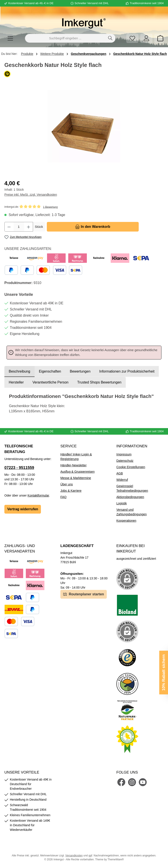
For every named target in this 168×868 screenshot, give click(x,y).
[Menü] (10, 38)
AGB (120, 473)
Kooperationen (126, 521)
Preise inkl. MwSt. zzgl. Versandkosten (31, 195)
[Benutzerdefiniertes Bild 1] (127, 605)
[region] (84, 126)
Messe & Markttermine (76, 478)
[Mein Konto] (146, 38)
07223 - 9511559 (19, 468)
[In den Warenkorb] (93, 227)
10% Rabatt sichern (164, 673)
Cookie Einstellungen (131, 467)
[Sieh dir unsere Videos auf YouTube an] (143, 782)
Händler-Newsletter (73, 465)
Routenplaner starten (84, 594)
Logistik (122, 503)
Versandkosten (74, 856)
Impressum (124, 454)
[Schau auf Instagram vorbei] (132, 782)
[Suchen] (110, 38)
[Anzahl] (19, 227)
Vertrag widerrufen (23, 509)
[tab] (19, 371)
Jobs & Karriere (71, 491)
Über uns (67, 484)
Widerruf (122, 480)
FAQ (63, 497)
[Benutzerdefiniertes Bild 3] (127, 658)
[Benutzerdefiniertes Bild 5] (127, 710)
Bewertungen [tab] (80, 371)
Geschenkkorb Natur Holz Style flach (140, 54)
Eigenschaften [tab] (50, 371)
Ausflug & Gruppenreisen (77, 472)
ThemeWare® (115, 859)
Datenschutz (125, 461)
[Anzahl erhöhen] (29, 227)
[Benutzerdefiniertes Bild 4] (127, 684)
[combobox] (65, 38)
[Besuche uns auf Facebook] (121, 782)
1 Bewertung (50, 207)
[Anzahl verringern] (9, 227)
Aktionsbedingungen (130, 497)
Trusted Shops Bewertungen (99, 382)
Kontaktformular (38, 495)
